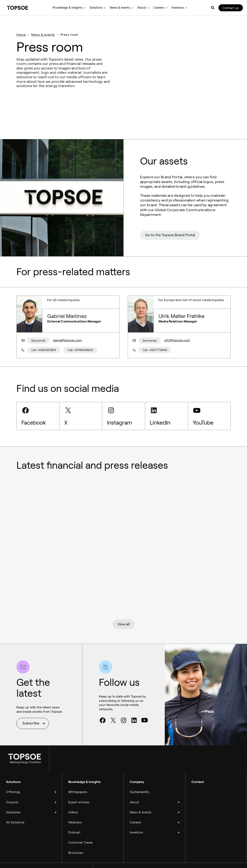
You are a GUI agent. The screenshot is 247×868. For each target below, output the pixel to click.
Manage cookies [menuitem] (61, 860)
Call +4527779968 (155, 334)
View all (123, 610)
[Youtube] (145, 708)
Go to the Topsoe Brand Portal (170, 219)
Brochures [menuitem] (76, 838)
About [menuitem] (142, 8)
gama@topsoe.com (67, 324)
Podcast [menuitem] (74, 818)
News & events (43, 35)
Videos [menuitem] (73, 799)
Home (21, 35)
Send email (38, 324)
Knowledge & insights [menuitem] (67, 8)
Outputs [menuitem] (12, 789)
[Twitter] (113, 708)
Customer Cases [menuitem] (81, 828)
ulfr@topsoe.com (176, 324)
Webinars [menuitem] (75, 808)
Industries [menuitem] (13, 799)
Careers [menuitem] (159, 8)
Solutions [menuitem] (96, 8)
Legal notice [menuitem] (13, 860)
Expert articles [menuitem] (79, 789)
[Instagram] (124, 708)
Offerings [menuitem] (13, 779)
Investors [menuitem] (178, 8)
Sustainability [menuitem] (140, 779)
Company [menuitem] (137, 769)
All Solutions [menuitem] (15, 808)
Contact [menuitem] (198, 769)
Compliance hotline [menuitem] (36, 860)
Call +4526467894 (44, 334)
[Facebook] (103, 708)
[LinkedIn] (134, 708)
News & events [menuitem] (120, 8)
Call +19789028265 (79, 334)
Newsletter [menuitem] (81, 860)
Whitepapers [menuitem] (78, 779)
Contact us (231, 8)
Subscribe (31, 710)
